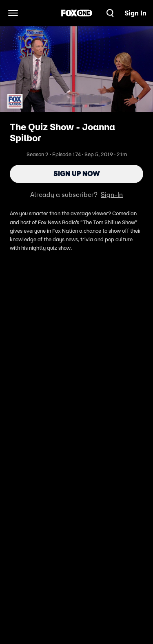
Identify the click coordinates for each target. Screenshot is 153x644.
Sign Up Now (77, 174)
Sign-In (112, 194)
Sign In (135, 13)
